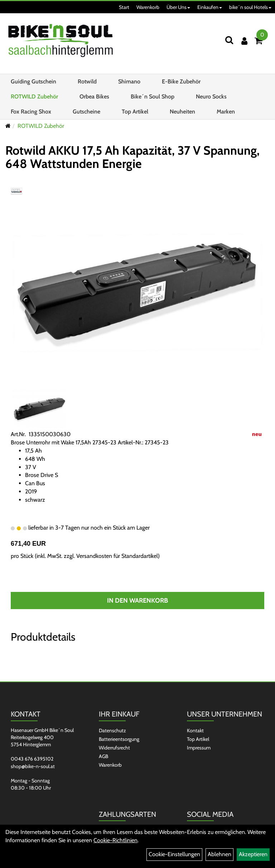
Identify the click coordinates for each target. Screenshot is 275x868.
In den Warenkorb (137, 601)
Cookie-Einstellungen (174, 854)
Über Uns (178, 7)
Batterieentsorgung (119, 739)
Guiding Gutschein (33, 81)
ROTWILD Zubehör (34, 97)
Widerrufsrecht (114, 748)
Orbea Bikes (94, 97)
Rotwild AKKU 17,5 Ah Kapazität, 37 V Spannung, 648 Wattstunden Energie (132, 157)
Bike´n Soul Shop (153, 97)
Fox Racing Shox (31, 112)
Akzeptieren (253, 854)
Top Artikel (135, 112)
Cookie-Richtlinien (115, 840)
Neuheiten (182, 112)
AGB (103, 756)
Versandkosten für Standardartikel (117, 556)
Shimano (129, 81)
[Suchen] (229, 40)
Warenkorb (148, 7)
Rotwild (87, 81)
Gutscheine (86, 112)
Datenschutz (112, 730)
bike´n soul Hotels (250, 7)
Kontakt (195, 730)
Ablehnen (219, 854)
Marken (226, 112)
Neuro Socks (211, 97)
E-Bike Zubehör (181, 81)
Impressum (199, 748)
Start (124, 7)
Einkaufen (210, 7)
